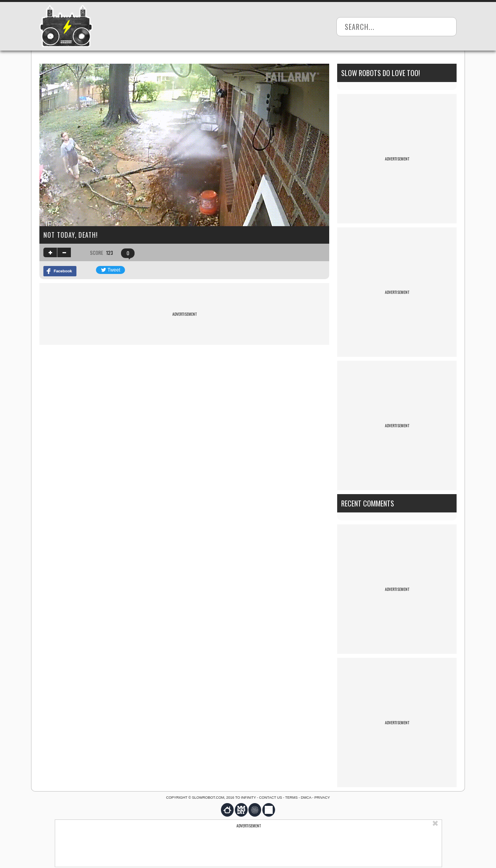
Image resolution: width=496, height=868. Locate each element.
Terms (291, 798)
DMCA (306, 798)
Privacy (322, 798)
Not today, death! (71, 235)
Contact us (271, 798)
